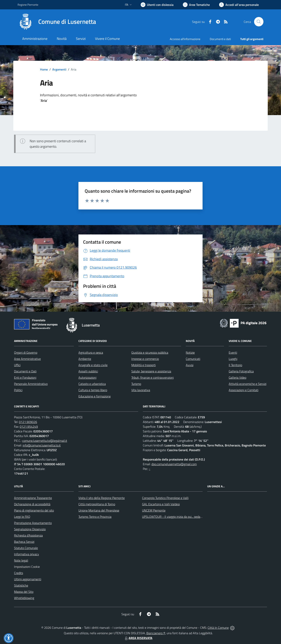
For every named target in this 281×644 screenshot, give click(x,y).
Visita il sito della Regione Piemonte (102, 498)
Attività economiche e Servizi (248, 384)
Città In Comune (218, 628)
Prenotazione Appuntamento (33, 523)
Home (44, 69)
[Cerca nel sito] (259, 22)
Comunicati (193, 359)
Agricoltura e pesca (91, 352)
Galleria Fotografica (241, 371)
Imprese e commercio (145, 359)
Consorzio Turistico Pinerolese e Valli (165, 498)
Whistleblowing (24, 598)
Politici (18, 390)
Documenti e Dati (25, 371)
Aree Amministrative (27, 359)
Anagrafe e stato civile (93, 365)
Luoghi (233, 359)
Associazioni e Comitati (244, 390)
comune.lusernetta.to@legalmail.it (45, 441)
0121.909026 (28, 422)
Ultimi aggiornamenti (28, 579)
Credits (19, 573)
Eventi (233, 352)
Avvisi (190, 365)
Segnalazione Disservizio (30, 529)
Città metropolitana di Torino (97, 504)
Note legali (21, 560)
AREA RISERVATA (138, 638)
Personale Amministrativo (31, 384)
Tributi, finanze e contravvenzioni (153, 377)
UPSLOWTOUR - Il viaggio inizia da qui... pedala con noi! (178, 517)
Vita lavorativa (141, 390)
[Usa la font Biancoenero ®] (157, 5)
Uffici (17, 365)
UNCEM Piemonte (154, 510)
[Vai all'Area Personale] (239, 5)
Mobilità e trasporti (144, 365)
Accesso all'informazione (185, 39)
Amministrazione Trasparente (33, 498)
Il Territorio (235, 365)
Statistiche (21, 585)
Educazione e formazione (95, 396)
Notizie (190, 352)
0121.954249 (29, 427)
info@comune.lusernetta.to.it (42, 445)
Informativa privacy (27, 554)
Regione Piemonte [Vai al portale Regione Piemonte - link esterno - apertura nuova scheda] (28, 5)
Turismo (136, 384)
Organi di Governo (26, 352)
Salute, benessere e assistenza (151, 371)
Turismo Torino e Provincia (95, 517)
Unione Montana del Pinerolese (99, 510)
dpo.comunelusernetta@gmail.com (174, 464)
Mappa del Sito (24, 592)
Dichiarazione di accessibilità (32, 504)
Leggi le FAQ (22, 517)
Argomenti (59, 69)
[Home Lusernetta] (57, 22)
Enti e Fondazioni (25, 377)
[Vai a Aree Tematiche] (196, 5)
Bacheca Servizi (24, 542)
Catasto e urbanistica (92, 384)
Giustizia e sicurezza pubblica (150, 352)
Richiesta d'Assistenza (28, 535)
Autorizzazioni (87, 377)
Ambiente (85, 359)
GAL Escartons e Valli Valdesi (161, 504)
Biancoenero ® (156, 633)
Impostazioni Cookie (27, 567)
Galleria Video (237, 377)
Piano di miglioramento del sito (34, 510)
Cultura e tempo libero (93, 390)
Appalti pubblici (88, 371)
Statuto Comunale (26, 548)
